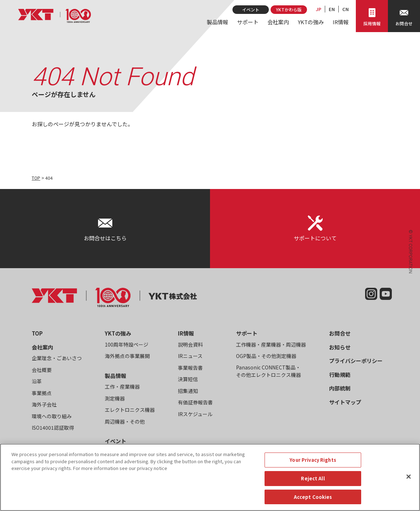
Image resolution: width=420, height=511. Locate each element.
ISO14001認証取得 (53, 428)
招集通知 (188, 391)
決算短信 (188, 379)
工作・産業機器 (122, 387)
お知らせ (340, 347)
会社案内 (278, 22)
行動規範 (340, 375)
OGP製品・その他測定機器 (266, 356)
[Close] (409, 484)
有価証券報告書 (195, 402)
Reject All (313, 486)
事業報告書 (190, 368)
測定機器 (115, 398)
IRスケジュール (195, 414)
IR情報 (341, 22)
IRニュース (190, 356)
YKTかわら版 (289, 9)
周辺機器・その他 (125, 421)
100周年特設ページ (127, 344)
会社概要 (42, 370)
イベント (251, 9)
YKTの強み (311, 22)
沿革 (37, 381)
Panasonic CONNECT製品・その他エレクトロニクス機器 (268, 371)
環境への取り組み (52, 416)
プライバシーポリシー (356, 361)
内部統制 (340, 388)
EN (332, 9)
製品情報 (217, 22)
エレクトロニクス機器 (130, 410)
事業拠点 (42, 393)
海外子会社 (44, 404)
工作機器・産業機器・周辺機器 (271, 344)
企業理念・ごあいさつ (57, 358)
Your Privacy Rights (313, 467)
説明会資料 (190, 344)
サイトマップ (345, 402)
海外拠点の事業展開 (127, 356)
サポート (248, 22)
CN (345, 9)
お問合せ (340, 333)
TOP (36, 178)
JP (319, 9)
